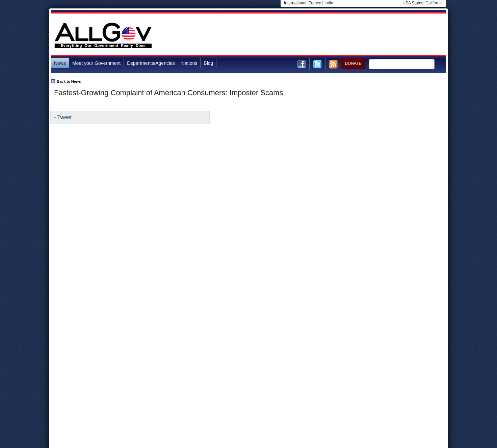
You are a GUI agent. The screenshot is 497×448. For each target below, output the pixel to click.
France (315, 3)
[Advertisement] (323, 35)
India (329, 3)
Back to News (69, 81)
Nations (189, 63)
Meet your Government (96, 63)
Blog (208, 63)
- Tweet (63, 117)
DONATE (353, 63)
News (60, 63)
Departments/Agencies (151, 63)
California (434, 3)
